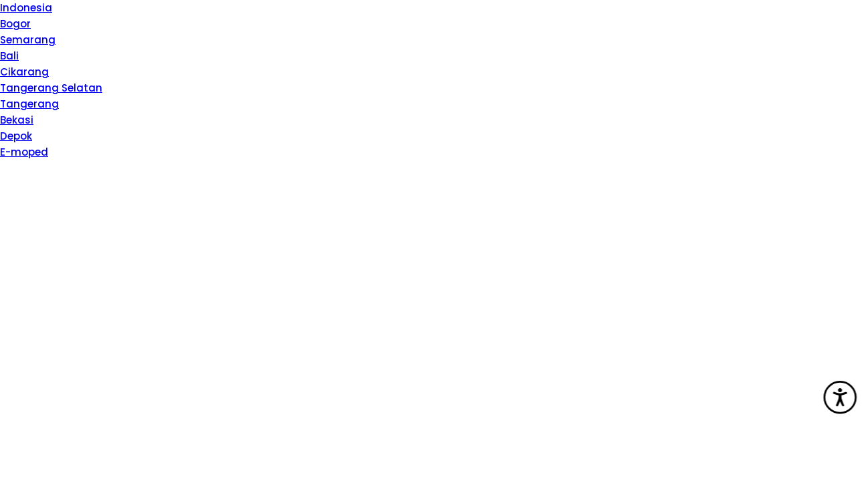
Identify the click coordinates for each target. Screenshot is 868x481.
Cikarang (24, 72)
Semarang (28, 40)
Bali (9, 56)
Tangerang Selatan (51, 88)
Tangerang (29, 104)
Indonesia (26, 8)
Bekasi (17, 120)
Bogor (15, 24)
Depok (16, 136)
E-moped (24, 152)
